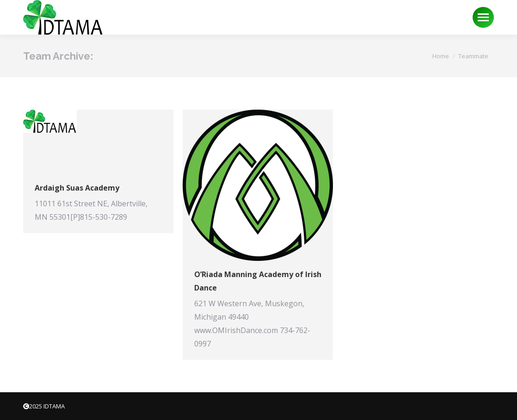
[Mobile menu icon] (483, 17)
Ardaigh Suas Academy (77, 188)
